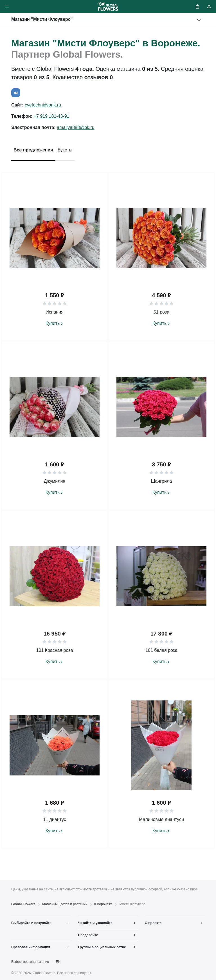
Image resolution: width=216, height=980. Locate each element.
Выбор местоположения (30, 962)
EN (58, 962)
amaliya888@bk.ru (76, 127)
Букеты (65, 150)
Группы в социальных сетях (102, 947)
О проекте (153, 923)
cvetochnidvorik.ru (43, 105)
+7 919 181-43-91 (52, 116)
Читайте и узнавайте (95, 923)
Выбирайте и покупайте (31, 923)
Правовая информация (31, 947)
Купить (53, 323)
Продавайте (88, 935)
